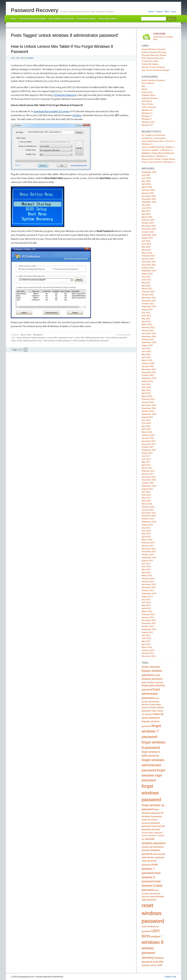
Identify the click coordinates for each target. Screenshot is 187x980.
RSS (167, 12)
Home (151, 12)
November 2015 (149, 516)
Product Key (147, 92)
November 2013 (149, 587)
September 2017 (149, 450)
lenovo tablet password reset (29, 341)
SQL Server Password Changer (156, 70)
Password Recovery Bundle (33, 19)
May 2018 (146, 426)
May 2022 (146, 283)
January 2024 (148, 223)
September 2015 (149, 522)
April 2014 (146, 572)
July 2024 (146, 205)
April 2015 (146, 537)
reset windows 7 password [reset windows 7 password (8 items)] (150, 869)
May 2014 (146, 569)
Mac (143, 86)
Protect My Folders (108, 19)
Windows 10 (147, 110)
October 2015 (148, 519)
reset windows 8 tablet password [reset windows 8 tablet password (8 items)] (152, 886)
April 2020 (146, 357)
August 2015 (147, 525)
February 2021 (148, 327)
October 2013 (148, 590)
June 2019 (146, 387)
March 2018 (147, 432)
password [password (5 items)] (155, 823)
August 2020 (147, 345)
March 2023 (147, 253)
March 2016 (147, 504)
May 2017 (146, 462)
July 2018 (146, 420)
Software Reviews (150, 98)
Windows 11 (147, 113)
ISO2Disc (77, 115)
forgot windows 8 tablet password (31, 338)
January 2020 (148, 366)
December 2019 (149, 369)
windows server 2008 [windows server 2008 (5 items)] (152, 965)
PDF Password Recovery (153, 58)
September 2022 (149, 271)
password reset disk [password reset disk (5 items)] (151, 826)
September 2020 (149, 342)
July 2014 (146, 564)
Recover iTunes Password (153, 67)
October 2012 (148, 626)
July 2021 (146, 313)
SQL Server (147, 101)
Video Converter (149, 107)
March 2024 (147, 217)
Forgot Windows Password (153, 49)
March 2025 (147, 187)
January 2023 (148, 259)
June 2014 (146, 566)
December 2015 (149, 513)
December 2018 (149, 405)
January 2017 (148, 474)
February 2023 (148, 256)
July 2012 (146, 635)
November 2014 (149, 552)
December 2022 (149, 262)
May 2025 (146, 181)
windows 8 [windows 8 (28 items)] (153, 942)
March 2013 (147, 611)
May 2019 (146, 390)
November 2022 (149, 265)
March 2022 (147, 289)
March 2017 (147, 468)
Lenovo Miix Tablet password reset (89, 338)
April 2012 (146, 644)
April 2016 (146, 501)
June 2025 (146, 178)
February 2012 (148, 650)
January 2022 (148, 295)
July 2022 (146, 277)
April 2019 (146, 393)
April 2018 (146, 429)
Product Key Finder (86, 19)
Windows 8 (38, 335)
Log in (173, 12)
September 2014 (149, 558)
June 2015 (146, 531)
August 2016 (147, 489)
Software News (148, 95)
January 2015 (148, 546)
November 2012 (149, 623)
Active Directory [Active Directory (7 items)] (151, 667)
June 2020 (146, 351)
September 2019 (149, 378)
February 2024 (148, 220)
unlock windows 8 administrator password (91, 341)
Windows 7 (147, 116)
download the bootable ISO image (52, 111)
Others (145, 89)
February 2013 (148, 614)
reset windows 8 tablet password (57, 341)
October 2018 (148, 411)
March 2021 (147, 324)
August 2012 (147, 632)
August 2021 (147, 310)
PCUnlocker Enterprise (65, 95)
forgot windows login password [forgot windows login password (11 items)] (153, 775)
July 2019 (146, 384)
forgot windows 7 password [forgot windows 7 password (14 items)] (151, 731)
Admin (31, 58)
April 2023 (146, 250)
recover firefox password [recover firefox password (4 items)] (152, 833)
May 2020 (146, 354)
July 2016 (146, 492)
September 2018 (149, 414)
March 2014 (147, 575)
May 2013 (146, 605)
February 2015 (148, 543)
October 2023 (148, 232)
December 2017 (149, 441)
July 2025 (146, 175)
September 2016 (149, 486)
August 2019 (147, 381)
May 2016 (146, 498)
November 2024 (149, 199)
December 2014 (149, 549)
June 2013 (146, 602)
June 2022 (146, 280)
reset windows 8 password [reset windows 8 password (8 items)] (151, 877)
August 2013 (147, 596)
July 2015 (146, 528)
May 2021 (146, 319)
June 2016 (146, 495)
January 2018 (148, 438)
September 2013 (149, 593)
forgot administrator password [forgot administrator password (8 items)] (151, 694)
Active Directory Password (153, 80)
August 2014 (147, 561)
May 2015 (146, 534)
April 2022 (146, 286)
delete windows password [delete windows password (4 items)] (152, 682)
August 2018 (147, 417)
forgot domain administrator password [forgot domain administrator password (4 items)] (151, 701)
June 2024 (146, 208)
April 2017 (146, 465)
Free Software (148, 83)
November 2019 (149, 372)
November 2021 (149, 301)
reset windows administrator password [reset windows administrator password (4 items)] (151, 893)
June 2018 (146, 423)
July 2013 (146, 599)
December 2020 (149, 333)
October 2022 (148, 268)
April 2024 (146, 214)
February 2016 (148, 507)
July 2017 (146, 456)
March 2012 (147, 647)
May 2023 (146, 247)
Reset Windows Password (61, 19)
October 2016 (148, 483)
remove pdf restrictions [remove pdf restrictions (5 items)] (153, 847)
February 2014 (148, 579)
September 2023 (149, 235)
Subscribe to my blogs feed (165, 36)
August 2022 (147, 274)
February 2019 (148, 399)
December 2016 (149, 477)
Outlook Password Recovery (154, 52)
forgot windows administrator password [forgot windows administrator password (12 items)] (153, 765)
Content (159, 12)
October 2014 (148, 555)
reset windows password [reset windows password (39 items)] (153, 913)
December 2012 (149, 620)
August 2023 (147, 238)
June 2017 (146, 459)
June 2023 (146, 244)
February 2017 (148, 471)
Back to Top (171, 977)
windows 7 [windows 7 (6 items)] (156, 937)
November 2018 (149, 408)
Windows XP (147, 125)
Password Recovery (35, 10)
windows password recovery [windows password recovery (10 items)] (148, 953)
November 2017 (149, 444)
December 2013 (149, 584)
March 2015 (147, 540)
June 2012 (146, 638)
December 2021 (149, 298)
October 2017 (148, 447)
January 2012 (148, 653)
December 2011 (149, 656)
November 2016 (149, 480)
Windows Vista (148, 122)
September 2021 (149, 306)
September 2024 (149, 202)
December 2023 (149, 226)
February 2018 (148, 435)
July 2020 (146, 348)
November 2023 (149, 229)
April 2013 (146, 608)
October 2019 (148, 375)
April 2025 (146, 184)
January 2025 (148, 193)
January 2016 (148, 510)
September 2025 (149, 172)
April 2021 (146, 322)
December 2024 (149, 196)
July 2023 (146, 241)
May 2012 (146, 641)
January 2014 (148, 582)
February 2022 (148, 292)
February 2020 (148, 363)
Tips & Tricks (26, 335)
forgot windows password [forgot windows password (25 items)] (151, 793)
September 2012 (149, 629)
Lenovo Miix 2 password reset (60, 338)
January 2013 (148, 617)
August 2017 (147, 453)
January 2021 (148, 330)
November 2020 (149, 336)
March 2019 (147, 396)
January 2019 (148, 402)
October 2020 (148, 340)
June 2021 (146, 316)
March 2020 (147, 360)
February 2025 (148, 190)
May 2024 (146, 211)
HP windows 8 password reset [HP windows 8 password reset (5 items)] (153, 816)
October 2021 (148, 304)
